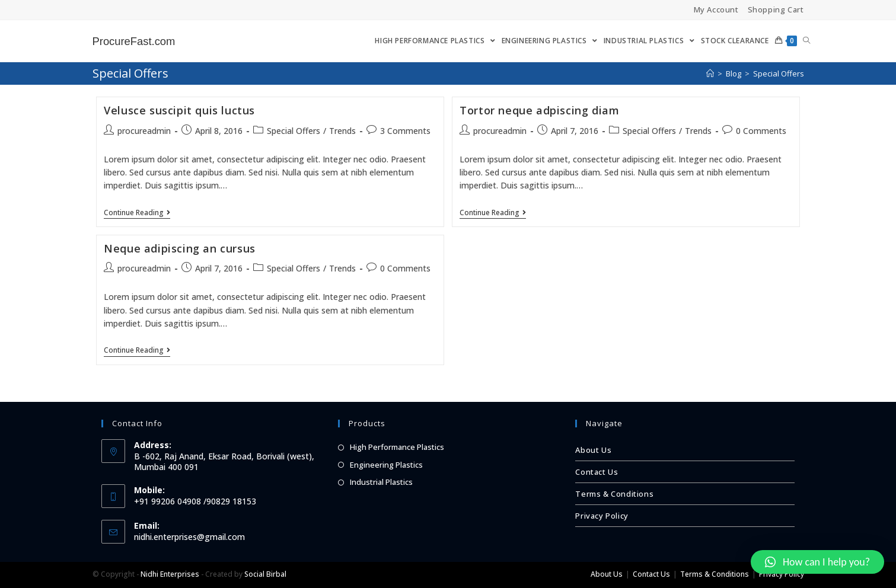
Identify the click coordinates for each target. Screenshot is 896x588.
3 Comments (405, 131)
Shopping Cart (776, 9)
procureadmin (144, 131)
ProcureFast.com (138, 41)
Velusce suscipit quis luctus (179, 110)
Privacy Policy (602, 516)
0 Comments (761, 131)
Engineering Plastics (386, 465)
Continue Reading (137, 213)
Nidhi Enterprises (170, 574)
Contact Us (597, 472)
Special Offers (294, 131)
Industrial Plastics (381, 482)
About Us (593, 450)
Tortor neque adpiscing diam (539, 110)
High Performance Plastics (397, 447)
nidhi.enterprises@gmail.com (189, 537)
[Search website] (806, 41)
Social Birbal (265, 574)
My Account (716, 9)
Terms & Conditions (614, 494)
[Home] (710, 73)
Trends (342, 131)
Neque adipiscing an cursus (180, 248)
